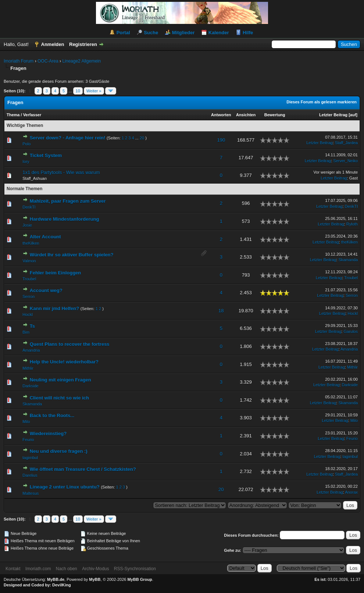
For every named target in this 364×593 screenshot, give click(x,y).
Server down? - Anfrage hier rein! (67, 138)
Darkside (30, 386)
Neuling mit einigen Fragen (60, 380)
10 (78, 91)
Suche (151, 33)
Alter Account (45, 237)
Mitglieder (183, 33)
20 (142, 138)
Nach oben (67, 569)
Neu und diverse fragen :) (59, 451)
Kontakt (13, 569)
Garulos (351, 331)
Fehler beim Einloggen (55, 273)
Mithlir (28, 368)
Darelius (30, 475)
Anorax (351, 492)
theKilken (31, 243)
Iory (26, 161)
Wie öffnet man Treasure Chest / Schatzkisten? (83, 469)
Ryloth (352, 224)
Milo (26, 422)
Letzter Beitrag (333, 115)
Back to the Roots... (52, 416)
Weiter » (94, 91)
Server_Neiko (345, 161)
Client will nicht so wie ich (59, 398)
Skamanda (348, 260)
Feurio (28, 440)
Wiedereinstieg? (48, 434)
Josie (27, 225)
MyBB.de (56, 579)
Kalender (219, 33)
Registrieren (83, 44)
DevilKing (62, 585)
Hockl (28, 315)
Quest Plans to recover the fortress (70, 344)
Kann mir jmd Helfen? (54, 308)
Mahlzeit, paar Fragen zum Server (68, 201)
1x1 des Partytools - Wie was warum (61, 172)
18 (221, 311)
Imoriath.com (38, 569)
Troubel (29, 279)
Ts (32, 326)
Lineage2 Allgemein (81, 61)
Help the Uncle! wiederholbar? (64, 362)
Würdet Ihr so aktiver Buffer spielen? (72, 255)
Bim (26, 332)
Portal (123, 33)
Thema (13, 115)
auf (353, 115)
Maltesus (31, 493)
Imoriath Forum (19, 61)
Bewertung (275, 115)
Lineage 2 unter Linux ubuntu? (65, 487)
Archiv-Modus (95, 569)
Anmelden (53, 44)
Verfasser (32, 115)
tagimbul (30, 458)
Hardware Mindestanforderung (65, 219)
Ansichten (246, 115)
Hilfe (248, 33)
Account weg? (46, 290)
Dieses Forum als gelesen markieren (322, 102)
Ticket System (46, 155)
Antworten (221, 115)
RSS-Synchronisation (135, 569)
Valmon (29, 261)
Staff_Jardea (346, 143)
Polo (26, 144)
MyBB (95, 579)
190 (221, 140)
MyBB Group (140, 579)
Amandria (31, 350)
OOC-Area (48, 61)
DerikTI (29, 207)
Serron (28, 296)
